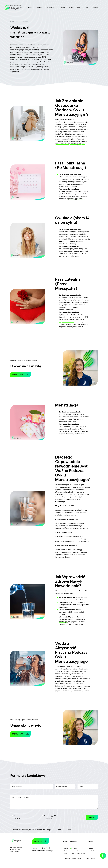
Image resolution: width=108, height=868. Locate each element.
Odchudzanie (75, 851)
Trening (40, 7)
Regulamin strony (93, 851)
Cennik (62, 7)
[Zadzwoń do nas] (103, 857)
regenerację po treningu (76, 199)
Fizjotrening (74, 846)
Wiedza (80, 7)
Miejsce (66, 848)
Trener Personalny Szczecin (78, 853)
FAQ (88, 7)
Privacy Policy (55, 830)
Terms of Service (64, 830)
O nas (30, 7)
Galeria (71, 7)
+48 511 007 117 (44, 848)
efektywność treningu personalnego (25, 69)
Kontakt (96, 7)
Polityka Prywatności (90, 858)
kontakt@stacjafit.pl (45, 851)
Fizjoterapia (51, 7)
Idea (65, 846)
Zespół (66, 851)
